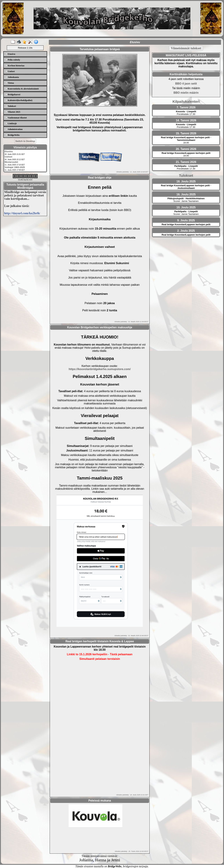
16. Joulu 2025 (186, 194)
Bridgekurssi (13, 94)
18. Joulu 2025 (186, 181)
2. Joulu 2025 (186, 231)
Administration (14, 129)
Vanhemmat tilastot (16, 118)
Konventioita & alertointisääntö (22, 89)
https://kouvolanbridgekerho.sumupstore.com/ (100, 369)
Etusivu (10, 54)
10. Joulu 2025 (186, 207)
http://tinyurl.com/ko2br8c (22, 213)
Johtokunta (12, 77)
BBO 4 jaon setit (186, 84)
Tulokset (11, 106)
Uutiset (10, 71)
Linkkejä (11, 123)
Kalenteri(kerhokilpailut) (19, 100)
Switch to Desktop (25, 141)
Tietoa (10, 83)
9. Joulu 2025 (186, 220)
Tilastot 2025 (13, 112)
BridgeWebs (13, 135)
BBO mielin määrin (186, 93)
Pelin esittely (13, 60)
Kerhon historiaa (15, 66)
